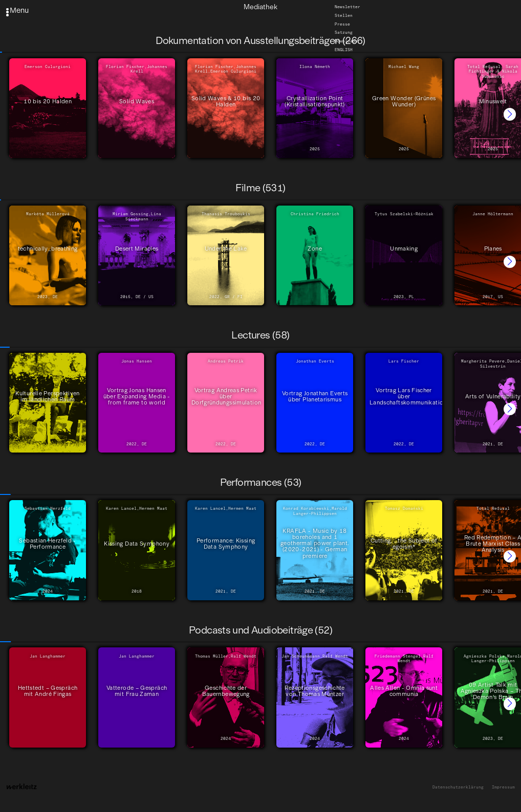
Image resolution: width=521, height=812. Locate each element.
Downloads (346, 41)
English (344, 50)
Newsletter (348, 7)
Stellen (344, 15)
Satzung (344, 33)
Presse (342, 24)
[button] (510, 114)
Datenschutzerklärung (458, 787)
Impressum (503, 787)
